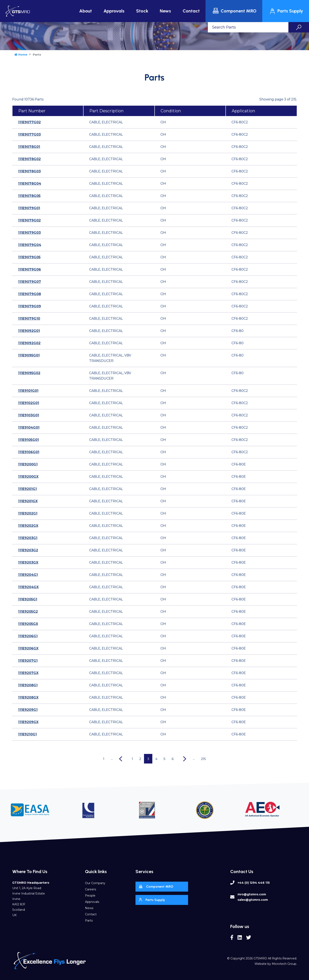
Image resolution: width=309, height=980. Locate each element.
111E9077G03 (29, 134)
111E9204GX (28, 587)
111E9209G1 (28, 710)
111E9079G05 (29, 257)
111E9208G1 (28, 685)
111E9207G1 (28, 661)
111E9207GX (28, 673)
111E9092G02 (29, 343)
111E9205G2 (28, 612)
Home (21, 54)
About (86, 11)
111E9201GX (28, 501)
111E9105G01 (28, 440)
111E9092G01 (29, 331)
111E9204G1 (28, 575)
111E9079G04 (30, 245)
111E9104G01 (29, 428)
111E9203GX (28, 562)
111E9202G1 (28, 513)
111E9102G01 (29, 403)
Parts (89, 921)
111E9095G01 (29, 355)
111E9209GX (28, 722)
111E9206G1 (28, 636)
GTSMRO (260, 958)
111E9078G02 (29, 159)
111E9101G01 (28, 391)
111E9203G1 (28, 538)
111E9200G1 (28, 464)
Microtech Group (284, 964)
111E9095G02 (29, 373)
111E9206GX (28, 648)
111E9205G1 (28, 599)
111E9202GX (28, 526)
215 (205, 759)
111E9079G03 (29, 233)
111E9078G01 (29, 147)
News (165, 11)
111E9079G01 (29, 208)
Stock (142, 11)
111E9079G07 (30, 282)
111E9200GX (28, 477)
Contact (191, 11)
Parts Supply (286, 11)
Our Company (95, 883)
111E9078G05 (29, 196)
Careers (90, 889)
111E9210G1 (27, 734)
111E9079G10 (29, 319)
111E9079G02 (29, 220)
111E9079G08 (30, 294)
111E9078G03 (29, 171)
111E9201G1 (27, 489)
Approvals (114, 11)
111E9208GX (28, 697)
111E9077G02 (29, 122)
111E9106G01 (29, 452)
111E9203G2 (28, 550)
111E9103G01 (29, 415)
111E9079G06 (30, 269)
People (90, 896)
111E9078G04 (30, 184)
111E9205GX (28, 624)
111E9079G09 (30, 306)
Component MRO (234, 11)
